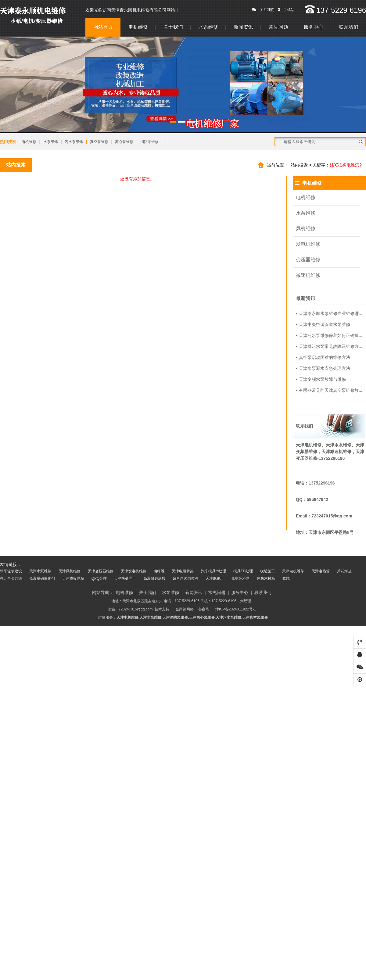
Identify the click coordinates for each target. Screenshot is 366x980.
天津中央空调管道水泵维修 (323, 324)
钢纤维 (159, 571)
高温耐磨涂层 (154, 578)
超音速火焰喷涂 (185, 578)
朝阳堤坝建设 (11, 571)
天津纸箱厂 (215, 578)
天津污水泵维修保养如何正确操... (329, 335)
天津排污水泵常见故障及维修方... (329, 346)
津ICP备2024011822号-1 (236, 609)
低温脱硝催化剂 (42, 578)
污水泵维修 (74, 142)
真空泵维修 (99, 142)
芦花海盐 (344, 571)
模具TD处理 (243, 571)
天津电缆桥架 (183, 571)
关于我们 (173, 27)
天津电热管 (321, 571)
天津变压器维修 (101, 571)
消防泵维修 (149, 142)
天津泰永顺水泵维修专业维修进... (329, 313)
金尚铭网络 (185, 609)
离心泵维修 (124, 142)
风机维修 (306, 229)
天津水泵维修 (40, 571)
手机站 (286, 10)
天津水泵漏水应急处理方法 (323, 368)
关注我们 (263, 10)
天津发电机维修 (134, 571)
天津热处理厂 (125, 578)
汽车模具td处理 (213, 571)
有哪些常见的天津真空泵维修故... (329, 390)
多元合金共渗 (11, 578)
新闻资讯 (243, 27)
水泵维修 (208, 27)
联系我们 (349, 27)
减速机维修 (308, 275)
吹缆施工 (267, 571)
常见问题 (278, 27)
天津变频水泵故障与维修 (321, 379)
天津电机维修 (293, 571)
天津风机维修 (70, 571)
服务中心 (314, 27)
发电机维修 (308, 244)
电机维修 (138, 27)
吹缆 (286, 578)
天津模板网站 (73, 578)
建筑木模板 (266, 578)
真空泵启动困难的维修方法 (323, 357)
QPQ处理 (99, 578)
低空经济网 (240, 578)
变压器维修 (308, 260)
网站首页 (103, 27)
